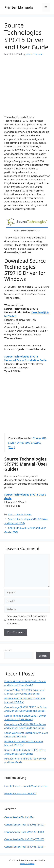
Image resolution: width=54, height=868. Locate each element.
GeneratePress (27, 863)
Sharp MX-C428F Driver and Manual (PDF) (27, 443)
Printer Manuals (19, 7)
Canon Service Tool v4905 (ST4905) (24, 832)
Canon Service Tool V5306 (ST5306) (24, 847)
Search (8, 650)
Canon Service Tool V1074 (19, 817)
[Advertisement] (27, 88)
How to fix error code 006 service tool (26, 786)
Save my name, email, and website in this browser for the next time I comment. (27, 620)
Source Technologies (20, 514)
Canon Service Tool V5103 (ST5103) (24, 839)
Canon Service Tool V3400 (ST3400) (24, 825)
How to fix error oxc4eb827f (20, 793)
